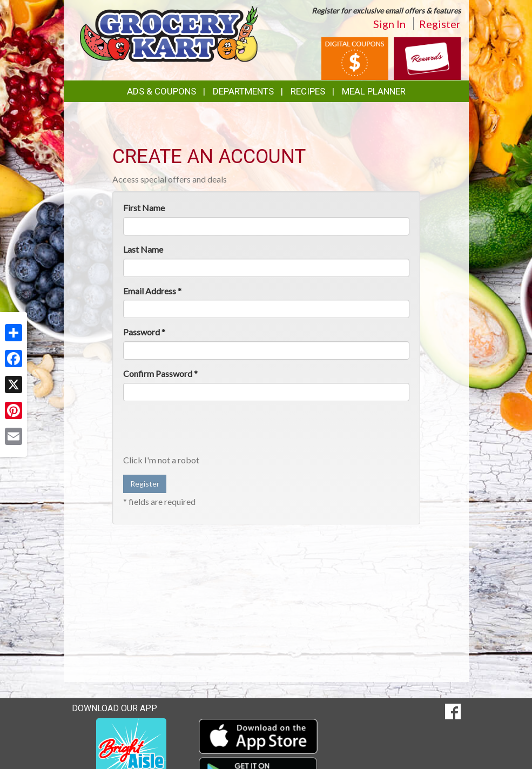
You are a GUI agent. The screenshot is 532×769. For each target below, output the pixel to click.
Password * (144, 332)
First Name (144, 208)
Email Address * (152, 291)
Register (440, 24)
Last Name (143, 249)
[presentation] (205, 430)
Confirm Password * (160, 373)
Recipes (308, 91)
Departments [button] (243, 91)
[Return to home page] (169, 33)
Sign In (389, 24)
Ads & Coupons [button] (161, 91)
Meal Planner (374, 91)
